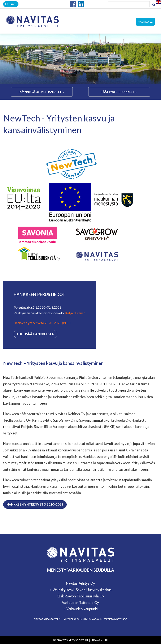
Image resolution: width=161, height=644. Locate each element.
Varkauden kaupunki (82, 609)
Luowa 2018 (99, 640)
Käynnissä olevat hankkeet (42, 92)
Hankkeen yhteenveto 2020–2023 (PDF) (42, 323)
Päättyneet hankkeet (119, 92)
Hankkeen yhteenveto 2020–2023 (35, 504)
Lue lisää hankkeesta (35, 334)
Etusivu (11, 4)
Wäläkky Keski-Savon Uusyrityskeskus (82, 590)
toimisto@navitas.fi (115, 619)
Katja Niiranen (75, 313)
